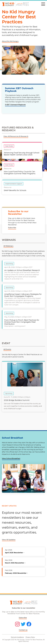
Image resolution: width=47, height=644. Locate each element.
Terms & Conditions (17, 637)
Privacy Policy (30, 637)
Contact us (23, 630)
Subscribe (23, 618)
